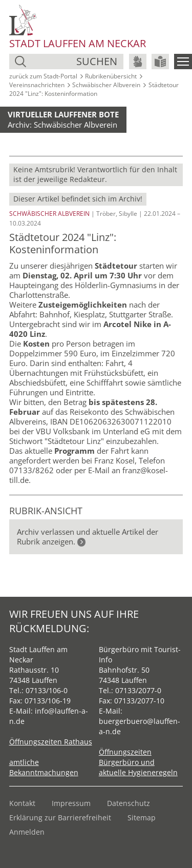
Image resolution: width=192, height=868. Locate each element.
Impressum (71, 803)
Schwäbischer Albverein (106, 85)
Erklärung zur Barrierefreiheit (60, 817)
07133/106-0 (47, 690)
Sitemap (142, 817)
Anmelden (27, 832)
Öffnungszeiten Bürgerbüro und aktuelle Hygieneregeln (138, 762)
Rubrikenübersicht (111, 76)
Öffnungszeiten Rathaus (51, 742)
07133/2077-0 (138, 690)
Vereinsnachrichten (37, 85)
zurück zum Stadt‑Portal (43, 76)
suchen (97, 61)
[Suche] (52, 62)
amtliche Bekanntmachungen (44, 767)
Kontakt (22, 803)
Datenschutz (129, 803)
